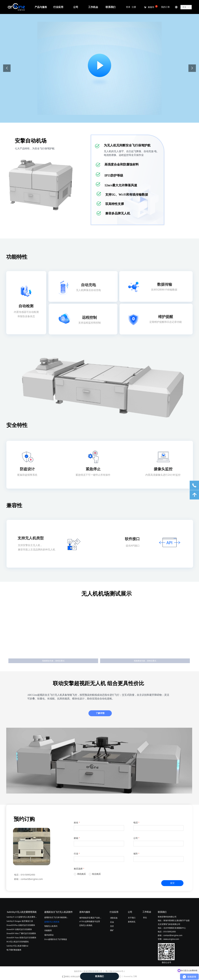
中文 (184, 7)
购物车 (151, 7)
